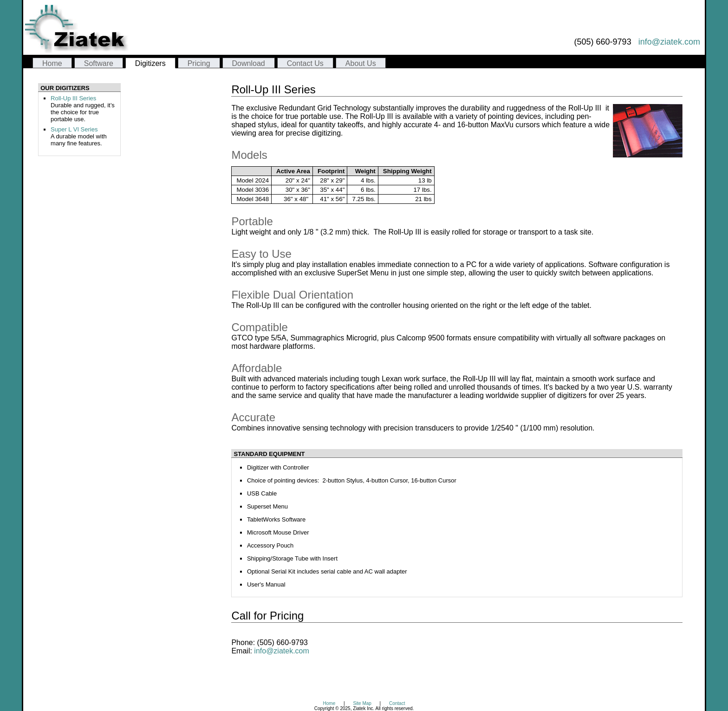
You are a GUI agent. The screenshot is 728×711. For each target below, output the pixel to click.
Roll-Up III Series (73, 98)
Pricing (199, 63)
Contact (397, 703)
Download (249, 63)
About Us (361, 63)
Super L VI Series (74, 129)
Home (52, 63)
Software (99, 63)
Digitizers (150, 63)
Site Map (362, 703)
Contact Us (305, 63)
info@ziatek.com (669, 42)
